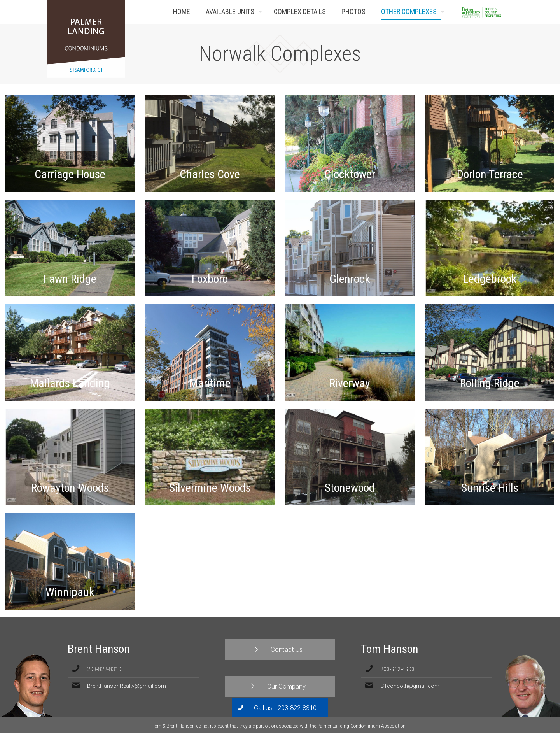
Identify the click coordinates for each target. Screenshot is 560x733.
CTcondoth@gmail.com (410, 686)
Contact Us (501, 12)
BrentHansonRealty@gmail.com (127, 686)
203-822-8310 (104, 669)
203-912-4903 (397, 669)
